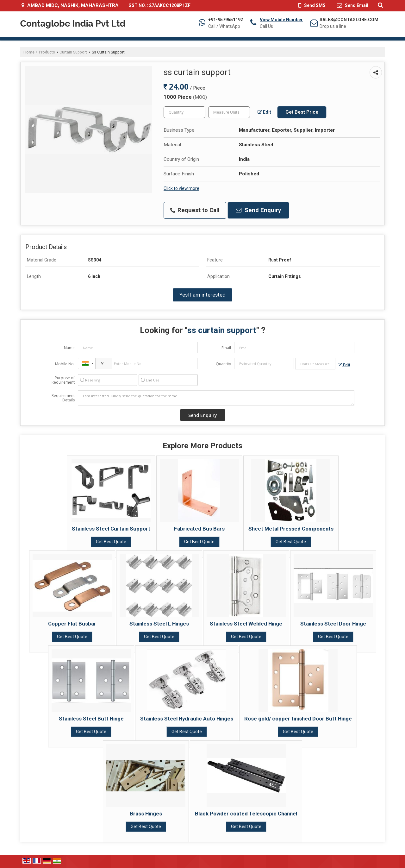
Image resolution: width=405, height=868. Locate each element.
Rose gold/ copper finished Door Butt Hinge (298, 719)
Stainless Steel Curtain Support (111, 529)
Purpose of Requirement (63, 380)
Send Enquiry (258, 210)
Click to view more (181, 188)
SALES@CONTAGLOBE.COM (349, 20)
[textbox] (229, 112)
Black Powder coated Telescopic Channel (246, 814)
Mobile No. (65, 364)
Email (226, 348)
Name (69, 348)
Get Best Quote (111, 542)
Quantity (223, 364)
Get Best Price (302, 112)
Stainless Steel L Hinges (159, 624)
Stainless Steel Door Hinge (333, 624)
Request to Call (195, 210)
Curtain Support (73, 52)
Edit (264, 112)
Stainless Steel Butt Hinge (91, 719)
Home (29, 52)
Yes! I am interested (202, 295)
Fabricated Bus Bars (199, 529)
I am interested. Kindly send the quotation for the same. (216, 398)
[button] (281, 20)
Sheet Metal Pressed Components (291, 529)
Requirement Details (63, 398)
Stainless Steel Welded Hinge (246, 624)
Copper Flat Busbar (72, 624)
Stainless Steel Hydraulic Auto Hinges (187, 719)
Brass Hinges (146, 814)
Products (47, 52)
